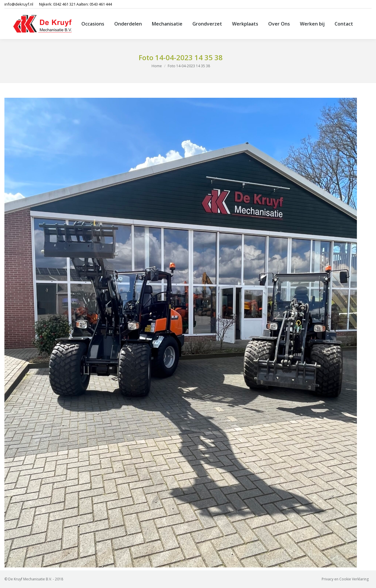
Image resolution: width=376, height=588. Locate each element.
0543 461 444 (101, 4)
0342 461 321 (64, 4)
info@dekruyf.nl (19, 4)
